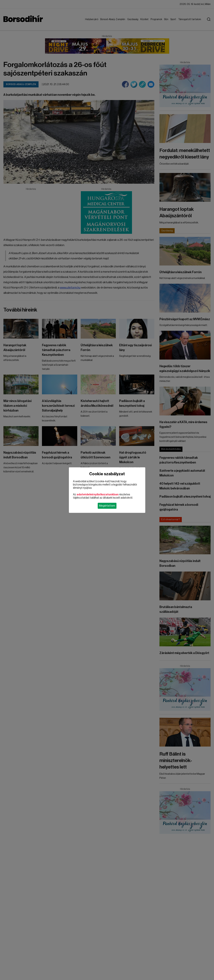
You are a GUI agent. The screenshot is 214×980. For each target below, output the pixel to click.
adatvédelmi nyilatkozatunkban (98, 494)
